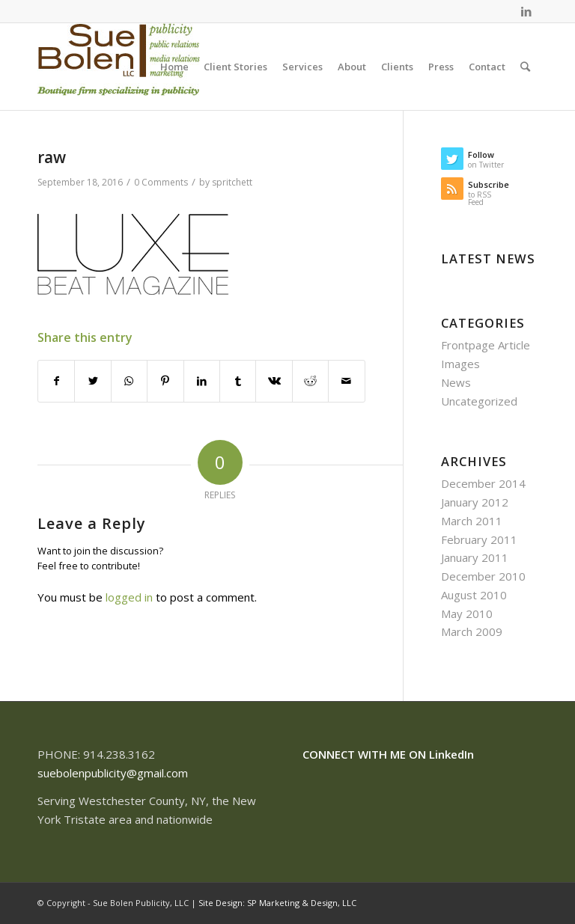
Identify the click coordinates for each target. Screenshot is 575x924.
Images (460, 364)
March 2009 (472, 631)
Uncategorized (479, 401)
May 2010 (467, 614)
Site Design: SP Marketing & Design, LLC (277, 903)
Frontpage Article (486, 345)
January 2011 (475, 557)
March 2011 (472, 521)
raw (52, 157)
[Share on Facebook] (56, 381)
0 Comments (161, 182)
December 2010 (483, 576)
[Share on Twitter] (92, 381)
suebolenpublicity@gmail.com (113, 773)
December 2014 (483, 483)
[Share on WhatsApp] (129, 381)
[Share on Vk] (274, 381)
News (456, 382)
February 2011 (479, 539)
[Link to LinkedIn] (526, 11)
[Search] (525, 67)
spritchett (232, 182)
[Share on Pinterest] (165, 381)
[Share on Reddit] (310, 381)
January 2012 (475, 502)
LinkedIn (451, 754)
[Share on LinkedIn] (202, 381)
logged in (129, 597)
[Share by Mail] (347, 381)
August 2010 (474, 595)
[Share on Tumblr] (238, 381)
